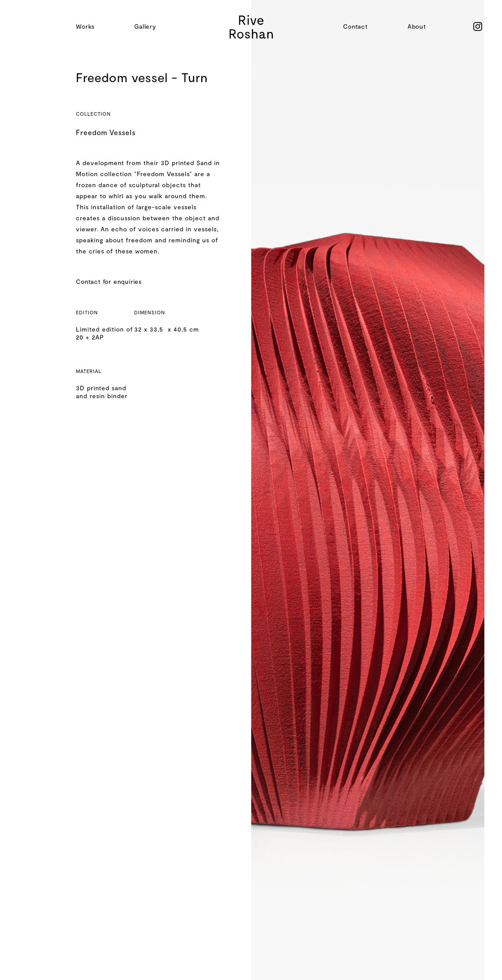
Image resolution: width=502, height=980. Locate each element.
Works (85, 26)
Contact (355, 26)
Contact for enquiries (109, 281)
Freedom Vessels (106, 132)
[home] (251, 27)
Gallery (145, 26)
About (417, 26)
